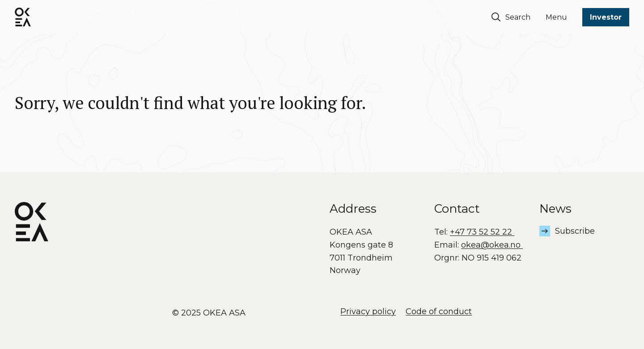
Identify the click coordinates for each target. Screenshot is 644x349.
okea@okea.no (492, 245)
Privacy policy (368, 311)
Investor (606, 17)
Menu (556, 17)
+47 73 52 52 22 (482, 232)
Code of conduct (439, 311)
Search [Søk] (511, 17)
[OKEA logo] (23, 17)
